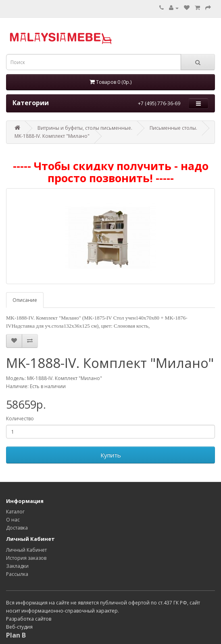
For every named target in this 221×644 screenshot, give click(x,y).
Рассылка (17, 574)
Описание (25, 300)
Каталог (15, 512)
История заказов (26, 558)
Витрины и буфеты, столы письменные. (85, 128)
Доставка (17, 528)
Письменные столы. (173, 128)
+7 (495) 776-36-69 (159, 103)
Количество (20, 419)
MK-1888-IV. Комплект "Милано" (52, 136)
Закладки (17, 566)
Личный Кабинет (26, 550)
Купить (111, 455)
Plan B (16, 635)
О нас (13, 520)
